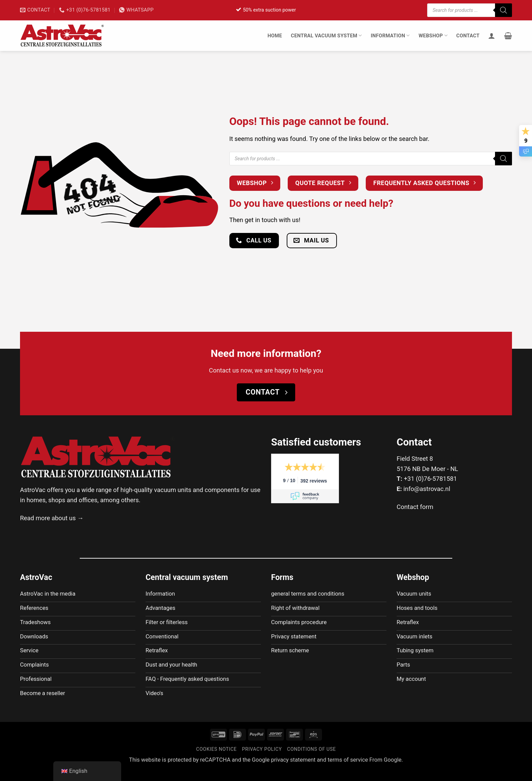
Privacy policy (262, 761)
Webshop (433, 35)
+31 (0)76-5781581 (430, 479)
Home (275, 36)
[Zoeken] (503, 10)
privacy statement (293, 771)
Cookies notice (216, 761)
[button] (508, 36)
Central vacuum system (326, 35)
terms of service (348, 771)
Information (390, 35)
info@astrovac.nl (427, 489)
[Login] (492, 36)
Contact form (415, 507)
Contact (468, 36)
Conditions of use (311, 761)
